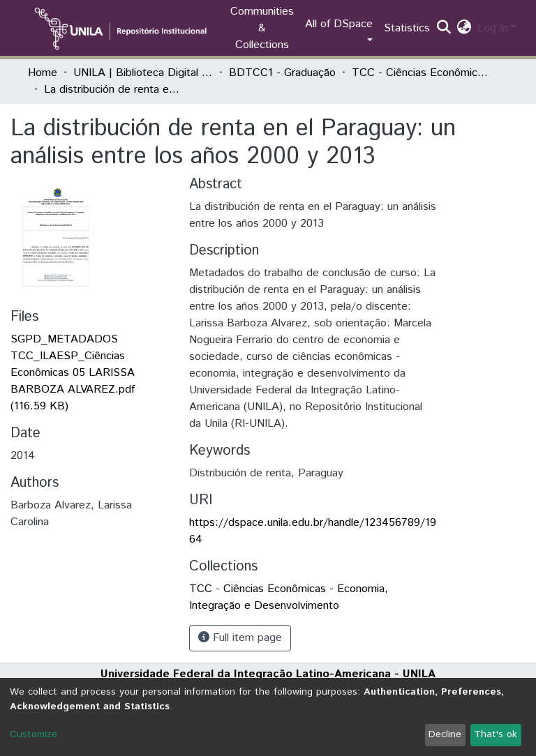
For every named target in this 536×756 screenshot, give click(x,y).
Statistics (407, 28)
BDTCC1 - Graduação (282, 73)
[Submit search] (444, 29)
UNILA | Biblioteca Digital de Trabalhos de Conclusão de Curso (143, 73)
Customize (33, 734)
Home (43, 73)
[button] (464, 29)
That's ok (496, 734)
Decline (445, 734)
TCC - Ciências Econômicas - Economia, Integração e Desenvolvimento (422, 73)
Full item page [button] (240, 638)
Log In (493, 28)
